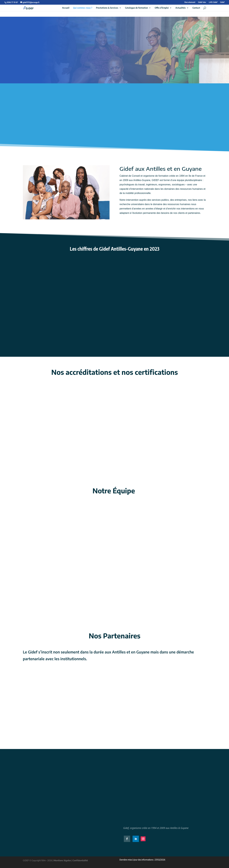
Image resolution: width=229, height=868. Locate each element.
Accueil (66, 8)
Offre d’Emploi (162, 8)
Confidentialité (80, 860)
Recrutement (190, 2)
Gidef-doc (202, 2)
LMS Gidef (213, 2)
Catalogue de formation (136, 8)
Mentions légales (62, 860)
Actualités (181, 8)
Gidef (222, 2)
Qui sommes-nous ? (83, 8)
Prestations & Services (107, 8)
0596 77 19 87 (12, 2)
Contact (196, 8)
